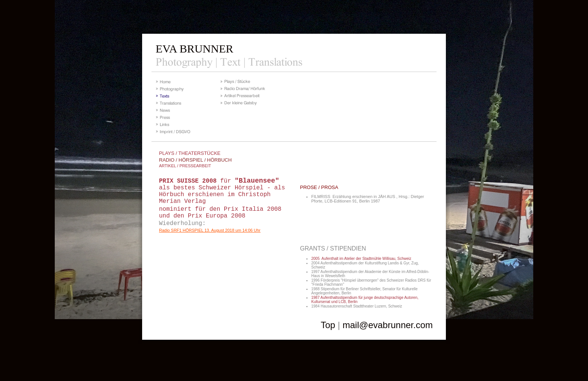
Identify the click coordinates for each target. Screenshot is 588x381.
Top (328, 325)
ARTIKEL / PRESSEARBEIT (185, 166)
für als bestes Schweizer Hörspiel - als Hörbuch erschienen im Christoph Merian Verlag (222, 191)
